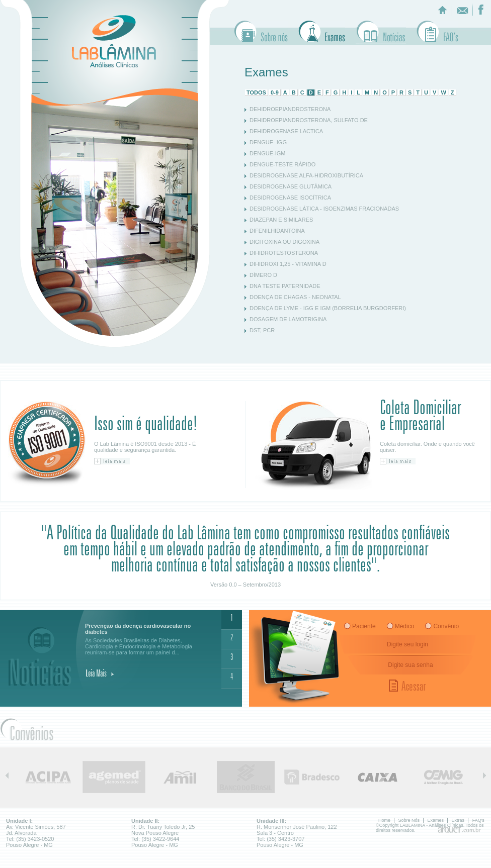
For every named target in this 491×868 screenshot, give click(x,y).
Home (384, 820)
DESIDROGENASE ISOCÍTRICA (290, 198)
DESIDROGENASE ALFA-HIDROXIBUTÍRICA (306, 175)
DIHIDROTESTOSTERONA (284, 253)
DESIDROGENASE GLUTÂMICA (291, 186)
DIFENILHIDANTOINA (277, 231)
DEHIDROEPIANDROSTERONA (290, 109)
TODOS (256, 92)
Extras (381, 32)
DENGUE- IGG (268, 142)
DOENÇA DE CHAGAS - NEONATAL (295, 297)
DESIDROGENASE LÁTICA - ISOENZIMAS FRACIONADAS (324, 209)
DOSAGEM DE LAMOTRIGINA (288, 319)
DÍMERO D (263, 275)
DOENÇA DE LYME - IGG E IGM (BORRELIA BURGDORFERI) (328, 308)
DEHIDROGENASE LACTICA (286, 131)
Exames (322, 32)
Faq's (437, 32)
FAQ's (478, 820)
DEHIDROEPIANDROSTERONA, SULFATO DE (309, 120)
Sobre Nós (261, 32)
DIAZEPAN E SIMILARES (281, 220)
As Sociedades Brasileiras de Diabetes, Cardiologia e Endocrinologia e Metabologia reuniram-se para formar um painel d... (147, 639)
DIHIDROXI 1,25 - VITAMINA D (288, 264)
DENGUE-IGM (268, 153)
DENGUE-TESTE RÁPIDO (282, 164)
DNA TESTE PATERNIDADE (285, 286)
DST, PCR (262, 330)
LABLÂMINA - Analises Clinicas (114, 41)
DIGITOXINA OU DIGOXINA (284, 242)
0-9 (275, 92)
